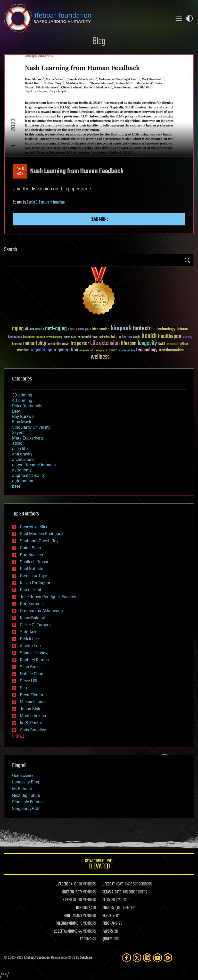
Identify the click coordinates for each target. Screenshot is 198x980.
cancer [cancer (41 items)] (41, 337)
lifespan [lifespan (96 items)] (129, 344)
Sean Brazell (31, 667)
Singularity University (31, 427)
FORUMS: (86, 939)
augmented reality (28, 475)
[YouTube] (158, 958)
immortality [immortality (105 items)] (35, 343)
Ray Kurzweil (24, 416)
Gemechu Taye (33, 576)
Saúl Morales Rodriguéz (42, 534)
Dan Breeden (31, 555)
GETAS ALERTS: (112, 892)
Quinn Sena (30, 548)
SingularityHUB (26, 809)
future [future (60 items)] (116, 337)
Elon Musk (22, 422)
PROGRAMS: (110, 924)
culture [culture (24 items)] (67, 337)
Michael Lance (33, 702)
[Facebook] (127, 958)
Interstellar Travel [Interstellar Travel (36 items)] (58, 344)
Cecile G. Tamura (38, 202)
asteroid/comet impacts (34, 465)
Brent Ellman (31, 695)
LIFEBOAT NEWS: (113, 884)
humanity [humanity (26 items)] (187, 337)
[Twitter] (137, 958)
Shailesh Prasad (35, 562)
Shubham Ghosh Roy (39, 541)
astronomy (22, 470)
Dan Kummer (32, 604)
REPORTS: (109, 916)
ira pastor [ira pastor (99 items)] (80, 344)
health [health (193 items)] (149, 336)
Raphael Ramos (34, 660)
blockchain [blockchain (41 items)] (15, 337)
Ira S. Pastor (31, 723)
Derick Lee (29, 639)
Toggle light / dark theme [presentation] (189, 18)
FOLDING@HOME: (67, 924)
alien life (20, 449)
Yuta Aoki (29, 632)
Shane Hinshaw (34, 653)
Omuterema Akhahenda (41, 611)
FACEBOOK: (66, 884)
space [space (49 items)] (113, 350)
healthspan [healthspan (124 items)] (170, 337)
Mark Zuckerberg (27, 438)
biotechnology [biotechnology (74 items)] (163, 329)
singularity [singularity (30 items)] (102, 351)
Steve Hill (28, 681)
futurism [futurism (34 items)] (127, 337)
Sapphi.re (86, 958)
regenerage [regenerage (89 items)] (42, 350)
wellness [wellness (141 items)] (100, 357)
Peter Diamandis (27, 406)
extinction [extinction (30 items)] (104, 337)
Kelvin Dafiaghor (35, 583)
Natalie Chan (32, 674)
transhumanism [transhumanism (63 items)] (171, 350)
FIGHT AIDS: (72, 916)
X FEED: (68, 900)
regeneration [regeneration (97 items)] (66, 350)
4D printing (22, 400)
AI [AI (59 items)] (27, 329)
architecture (23, 459)
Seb (23, 688)
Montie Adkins (33, 716)
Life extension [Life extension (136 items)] (105, 343)
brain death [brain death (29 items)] (29, 337)
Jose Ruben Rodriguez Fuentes (48, 597)
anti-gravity (22, 454)
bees (16, 486)
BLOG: (106, 900)
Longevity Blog (26, 782)
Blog (99, 42)
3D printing (22, 395)
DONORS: (82, 908)
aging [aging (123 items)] (18, 329)
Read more (99, 219)
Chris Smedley (33, 730)
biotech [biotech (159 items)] (142, 329)
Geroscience (23, 776)
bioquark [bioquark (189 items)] (121, 329)
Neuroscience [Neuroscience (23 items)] (172, 345)
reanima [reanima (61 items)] (23, 350)
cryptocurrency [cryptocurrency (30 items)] (54, 337)
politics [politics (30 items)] (184, 344)
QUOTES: (108, 939)
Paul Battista (32, 569)
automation (23, 481)
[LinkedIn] (147, 958)
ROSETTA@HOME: (66, 932)
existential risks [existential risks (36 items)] (88, 337)
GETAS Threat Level (99, 865)
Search (187, 260)
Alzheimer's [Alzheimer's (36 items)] (37, 330)
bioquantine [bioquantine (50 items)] (101, 329)
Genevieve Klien (34, 527)
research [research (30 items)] (84, 351)
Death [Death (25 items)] (74, 337)
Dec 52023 (20, 172)
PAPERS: (108, 932)
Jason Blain (31, 709)
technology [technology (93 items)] (147, 350)
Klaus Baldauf (33, 618)
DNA (16, 411)
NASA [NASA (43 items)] (162, 344)
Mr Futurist (22, 789)
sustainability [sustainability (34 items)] (127, 351)
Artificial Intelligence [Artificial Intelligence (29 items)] (80, 330)
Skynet (18, 433)
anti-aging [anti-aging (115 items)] (56, 329)
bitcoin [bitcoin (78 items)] (182, 329)
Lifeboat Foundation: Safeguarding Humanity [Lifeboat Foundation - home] (86, 18)
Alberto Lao (30, 646)
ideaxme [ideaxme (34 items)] (17, 344)
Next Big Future (26, 795)
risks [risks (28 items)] (92, 351)
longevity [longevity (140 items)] (147, 343)
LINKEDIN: (68, 892)
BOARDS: (108, 908)
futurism (59, 202)
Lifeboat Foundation (37, 958)
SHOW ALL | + (20, 737)
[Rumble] (168, 958)
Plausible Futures (28, 802)
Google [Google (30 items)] (137, 337)
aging (17, 443)
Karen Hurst (31, 590)
